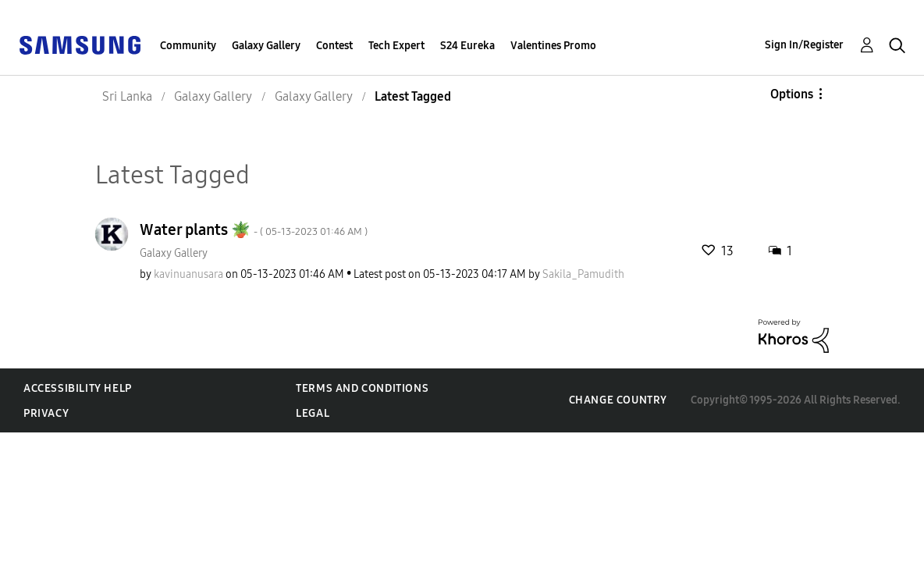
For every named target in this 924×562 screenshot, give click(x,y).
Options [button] (792, 94)
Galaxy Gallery (266, 46)
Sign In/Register (804, 45)
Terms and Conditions (362, 388)
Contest (334, 46)
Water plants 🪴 (254, 229)
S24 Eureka (467, 46)
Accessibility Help (78, 388)
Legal (313, 413)
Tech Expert (396, 46)
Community (188, 46)
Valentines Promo (553, 46)
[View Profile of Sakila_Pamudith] (583, 274)
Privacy (46, 413)
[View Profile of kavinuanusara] (188, 274)
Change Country (618, 400)
